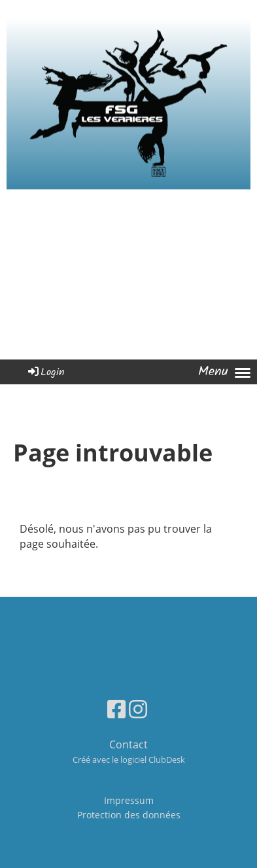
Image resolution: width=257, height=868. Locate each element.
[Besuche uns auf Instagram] (138, 709)
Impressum (129, 800)
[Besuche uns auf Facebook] (116, 709)
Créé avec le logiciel (129, 759)
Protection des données (129, 815)
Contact (128, 744)
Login (45, 372)
